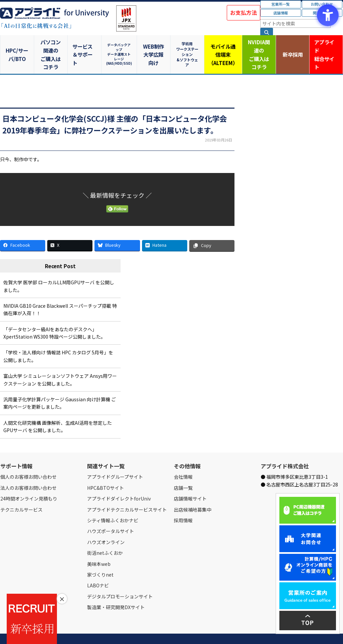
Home (6, 631)
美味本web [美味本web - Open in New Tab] (99, 547)
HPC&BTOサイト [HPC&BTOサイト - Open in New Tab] (106, 471)
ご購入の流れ (96, 631)
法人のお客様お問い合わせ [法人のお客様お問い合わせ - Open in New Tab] (28, 471)
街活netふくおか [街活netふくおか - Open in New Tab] (105, 537)
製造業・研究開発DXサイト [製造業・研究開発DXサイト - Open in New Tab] (116, 591)
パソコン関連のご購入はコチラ (52, 46)
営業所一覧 (281, 4)
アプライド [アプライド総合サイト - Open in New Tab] (326, 47)
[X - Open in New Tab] (70, 229)
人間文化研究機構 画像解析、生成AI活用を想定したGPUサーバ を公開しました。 (58, 410)
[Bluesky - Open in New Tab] (117, 229)
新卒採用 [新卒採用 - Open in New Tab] (292, 46)
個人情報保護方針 (127, 631)
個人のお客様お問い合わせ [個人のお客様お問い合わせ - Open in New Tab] (28, 461)
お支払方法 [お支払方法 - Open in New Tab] (244, 12)
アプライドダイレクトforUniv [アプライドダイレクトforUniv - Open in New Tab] (119, 482)
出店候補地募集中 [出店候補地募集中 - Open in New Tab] (193, 493)
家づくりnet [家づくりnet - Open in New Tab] (100, 559)
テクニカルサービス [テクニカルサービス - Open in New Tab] (21, 493)
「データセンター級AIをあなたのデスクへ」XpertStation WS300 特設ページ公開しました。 (54, 316)
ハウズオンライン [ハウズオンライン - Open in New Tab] (106, 526)
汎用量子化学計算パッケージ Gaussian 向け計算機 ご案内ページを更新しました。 (60, 387)
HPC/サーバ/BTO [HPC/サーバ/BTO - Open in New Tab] (17, 46)
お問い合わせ (69, 631)
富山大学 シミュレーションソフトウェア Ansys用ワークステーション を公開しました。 (60, 363)
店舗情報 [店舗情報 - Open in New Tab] (281, 13)
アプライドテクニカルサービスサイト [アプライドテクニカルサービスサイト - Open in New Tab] (127, 493)
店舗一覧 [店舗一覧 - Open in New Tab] (183, 471)
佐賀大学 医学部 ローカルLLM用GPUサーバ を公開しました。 (59, 270)
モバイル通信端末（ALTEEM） (223, 46)
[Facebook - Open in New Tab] (23, 229)
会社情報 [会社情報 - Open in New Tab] (183, 461)
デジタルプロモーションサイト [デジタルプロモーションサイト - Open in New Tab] (120, 580)
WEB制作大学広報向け (154, 46)
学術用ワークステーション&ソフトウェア (189, 46)
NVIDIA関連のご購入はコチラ (257, 46)
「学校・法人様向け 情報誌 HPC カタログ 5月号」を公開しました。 (58, 340)
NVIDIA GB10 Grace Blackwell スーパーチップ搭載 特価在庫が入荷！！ (60, 293)
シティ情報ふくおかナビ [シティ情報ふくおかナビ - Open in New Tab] (113, 504)
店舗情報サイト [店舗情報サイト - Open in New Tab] (190, 482)
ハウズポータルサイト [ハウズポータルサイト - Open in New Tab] (111, 515)
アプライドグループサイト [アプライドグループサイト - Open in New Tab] (115, 461)
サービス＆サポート (86, 46)
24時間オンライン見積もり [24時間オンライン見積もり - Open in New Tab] (29, 482)
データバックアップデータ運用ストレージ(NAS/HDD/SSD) (120, 46)
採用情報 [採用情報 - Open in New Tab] (183, 504)
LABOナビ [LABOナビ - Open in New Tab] (98, 569)
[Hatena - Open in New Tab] (165, 229)
